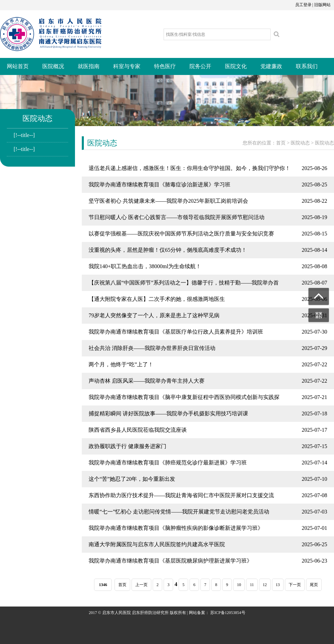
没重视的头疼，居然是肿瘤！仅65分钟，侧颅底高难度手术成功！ (168, 250)
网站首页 (18, 66)
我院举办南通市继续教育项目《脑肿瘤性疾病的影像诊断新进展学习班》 (176, 528)
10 (239, 585)
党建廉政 (271, 66)
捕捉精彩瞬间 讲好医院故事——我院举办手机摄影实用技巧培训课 (168, 413)
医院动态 (300, 143)
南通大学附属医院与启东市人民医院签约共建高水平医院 (157, 544)
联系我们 (307, 66)
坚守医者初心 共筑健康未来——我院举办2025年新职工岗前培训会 (168, 201)
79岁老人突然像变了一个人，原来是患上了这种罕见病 (154, 315)
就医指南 (89, 66)
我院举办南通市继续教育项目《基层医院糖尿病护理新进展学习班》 (170, 561)
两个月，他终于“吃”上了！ (121, 364)
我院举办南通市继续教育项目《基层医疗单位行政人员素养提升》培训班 (176, 332)
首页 (281, 143)
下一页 (295, 585)
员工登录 (303, 5)
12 (265, 585)
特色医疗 (165, 66)
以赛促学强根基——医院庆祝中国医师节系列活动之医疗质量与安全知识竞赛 (181, 234)
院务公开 (200, 66)
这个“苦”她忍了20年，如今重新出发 (132, 479)
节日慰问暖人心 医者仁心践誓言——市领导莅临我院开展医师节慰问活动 (177, 217)
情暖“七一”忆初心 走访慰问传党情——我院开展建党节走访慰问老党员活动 (179, 512)
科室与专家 (127, 66)
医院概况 (53, 66)
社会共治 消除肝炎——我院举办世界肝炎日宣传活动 (152, 348)
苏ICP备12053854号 (228, 613)
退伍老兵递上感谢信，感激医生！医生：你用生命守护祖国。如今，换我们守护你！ (189, 168)
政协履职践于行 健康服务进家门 (127, 446)
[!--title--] (24, 135)
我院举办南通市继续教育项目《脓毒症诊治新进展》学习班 (160, 185)
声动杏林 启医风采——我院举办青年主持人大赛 (147, 381)
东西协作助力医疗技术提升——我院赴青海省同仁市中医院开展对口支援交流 (181, 495)
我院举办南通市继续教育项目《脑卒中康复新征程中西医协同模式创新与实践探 (184, 397)
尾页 (314, 585)
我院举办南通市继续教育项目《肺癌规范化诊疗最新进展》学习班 (168, 463)
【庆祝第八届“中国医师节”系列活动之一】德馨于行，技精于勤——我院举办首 (184, 283)
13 (278, 585)
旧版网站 (322, 5)
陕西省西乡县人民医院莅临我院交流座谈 (138, 430)
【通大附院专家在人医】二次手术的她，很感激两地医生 (157, 299)
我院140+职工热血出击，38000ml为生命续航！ (145, 266)
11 (252, 585)
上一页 (141, 585)
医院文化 (236, 66)
